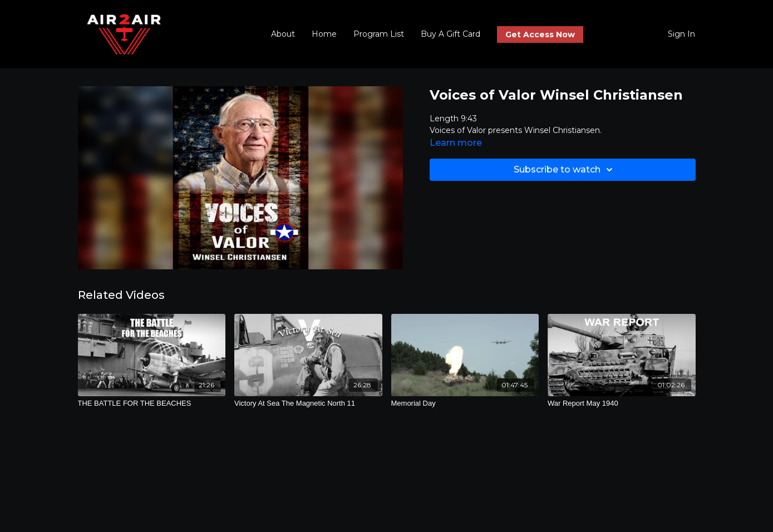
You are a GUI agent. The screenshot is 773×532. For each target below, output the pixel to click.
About (283, 34)
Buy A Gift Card (450, 34)
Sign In (681, 34)
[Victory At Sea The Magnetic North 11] (308, 403)
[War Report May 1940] (622, 403)
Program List (379, 34)
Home (324, 34)
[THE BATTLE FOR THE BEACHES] (152, 403)
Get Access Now (540, 35)
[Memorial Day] (465, 403)
